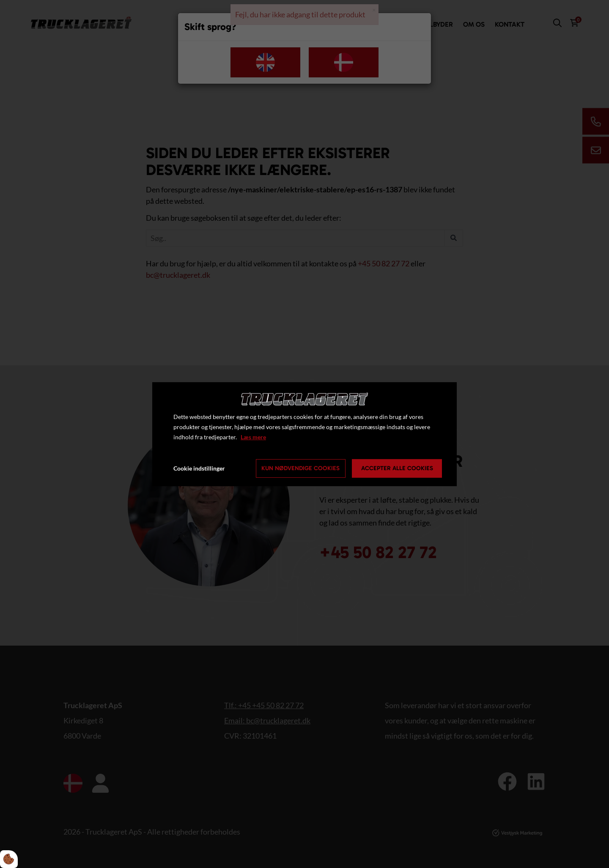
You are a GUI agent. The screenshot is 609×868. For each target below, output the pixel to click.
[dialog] (304, 434)
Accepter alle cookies (397, 468)
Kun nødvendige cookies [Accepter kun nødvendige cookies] (300, 468)
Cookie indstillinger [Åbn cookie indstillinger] (199, 468)
